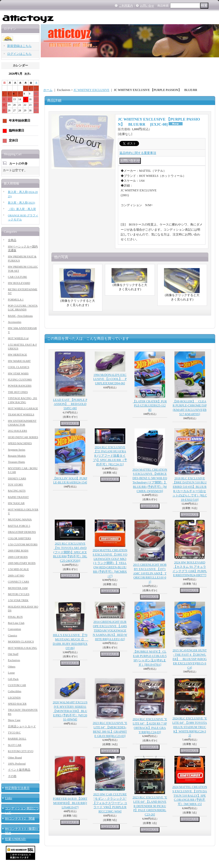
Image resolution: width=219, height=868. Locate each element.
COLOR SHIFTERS (19, 538)
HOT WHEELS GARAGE (23, 408)
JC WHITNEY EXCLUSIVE (92, 90)
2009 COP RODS (18, 557)
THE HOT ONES (18, 392)
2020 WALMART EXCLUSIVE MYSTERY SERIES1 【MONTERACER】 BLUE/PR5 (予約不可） (70, 711)
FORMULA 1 (16, 299)
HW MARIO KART (19, 361)
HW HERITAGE (17, 354)
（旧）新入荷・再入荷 (22, 209)
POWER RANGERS (20, 386)
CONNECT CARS (18, 582)
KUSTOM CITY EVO (21, 751)
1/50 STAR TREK (18, 600)
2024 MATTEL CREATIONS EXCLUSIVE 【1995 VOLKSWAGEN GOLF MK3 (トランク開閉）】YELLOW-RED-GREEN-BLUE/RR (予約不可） (110, 563)
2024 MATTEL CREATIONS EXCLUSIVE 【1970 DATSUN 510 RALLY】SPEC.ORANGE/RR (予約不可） (190, 795)
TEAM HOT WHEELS (21, 414)
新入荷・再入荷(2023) (21, 203)
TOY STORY (16, 484)
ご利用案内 (126, 6)
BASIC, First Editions (20, 316)
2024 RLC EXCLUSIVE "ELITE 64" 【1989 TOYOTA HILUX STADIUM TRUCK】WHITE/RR (190, 727)
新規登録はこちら (19, 46)
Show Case (14, 720)
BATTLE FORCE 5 (19, 526)
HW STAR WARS (18, 373)
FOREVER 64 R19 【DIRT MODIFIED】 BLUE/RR (70, 803)
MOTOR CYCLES (19, 594)
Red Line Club (16, 623)
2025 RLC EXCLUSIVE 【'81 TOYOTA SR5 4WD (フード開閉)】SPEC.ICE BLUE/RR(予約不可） (70, 552)
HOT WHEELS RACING (22, 648)
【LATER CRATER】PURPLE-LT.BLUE (150, 406)
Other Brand (15, 757)
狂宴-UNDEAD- (16, 839)
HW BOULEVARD (19, 283)
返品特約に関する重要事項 (138, 153)
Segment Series (17, 450)
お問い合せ (147, 6)
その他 (12, 776)
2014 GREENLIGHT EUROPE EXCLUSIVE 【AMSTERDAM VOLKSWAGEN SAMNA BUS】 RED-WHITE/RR (110, 630)
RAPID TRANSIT (18, 497)
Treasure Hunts (16, 462)
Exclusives (14, 660)
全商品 (12, 240)
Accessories (15, 322)
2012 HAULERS (17, 431)
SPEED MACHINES (20, 443)
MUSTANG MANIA (20, 519)
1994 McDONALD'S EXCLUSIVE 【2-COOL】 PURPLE (110, 379)
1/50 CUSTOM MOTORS (23, 544)
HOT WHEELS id (18, 338)
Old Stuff (13, 654)
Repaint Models (17, 456)
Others (12, 666)
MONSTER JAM (18, 588)
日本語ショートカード (22, 726)
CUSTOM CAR (17, 685)
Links (9, 798)
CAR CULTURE (17, 277)
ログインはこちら (19, 54)
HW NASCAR (16, 503)
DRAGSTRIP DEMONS (22, 532)
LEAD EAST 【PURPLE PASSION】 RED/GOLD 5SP (70, 404)
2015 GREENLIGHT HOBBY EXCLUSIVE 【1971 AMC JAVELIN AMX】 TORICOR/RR (150, 573)
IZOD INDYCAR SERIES (23, 437)
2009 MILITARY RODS (22, 563)
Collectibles (15, 691)
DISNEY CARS (17, 478)
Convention (14, 629)
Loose (11, 673)
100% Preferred (17, 764)
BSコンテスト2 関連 (20, 819)
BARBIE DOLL (17, 739)
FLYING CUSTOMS (20, 379)
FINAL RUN (15, 617)
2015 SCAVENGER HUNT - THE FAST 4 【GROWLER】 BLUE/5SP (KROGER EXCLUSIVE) (190, 659)
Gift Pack (13, 679)
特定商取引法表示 (17, 788)
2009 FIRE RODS (18, 550)
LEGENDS (14, 698)
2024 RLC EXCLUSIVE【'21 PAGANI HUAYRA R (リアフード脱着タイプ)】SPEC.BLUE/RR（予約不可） (110, 456)
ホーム (48, 90)
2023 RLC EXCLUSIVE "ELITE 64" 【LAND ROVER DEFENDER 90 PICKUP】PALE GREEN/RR (150, 806)
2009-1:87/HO (16, 575)
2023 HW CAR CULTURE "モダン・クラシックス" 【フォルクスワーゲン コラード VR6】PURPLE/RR (110, 803)
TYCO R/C (14, 732)
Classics (12, 635)
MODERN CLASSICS (21, 641)
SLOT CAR (15, 745)
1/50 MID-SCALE (18, 569)
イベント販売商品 (19, 770)
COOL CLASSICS (19, 367)
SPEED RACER (17, 704)
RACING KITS (17, 491)
